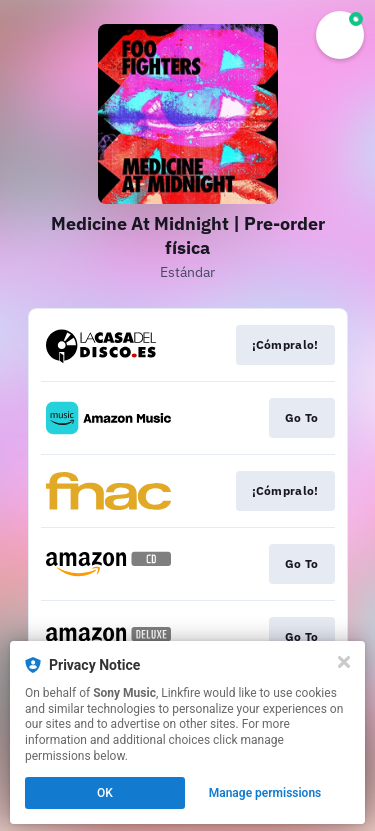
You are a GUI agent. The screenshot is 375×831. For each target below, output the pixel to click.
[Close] (344, 662)
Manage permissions (265, 793)
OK (105, 793)
